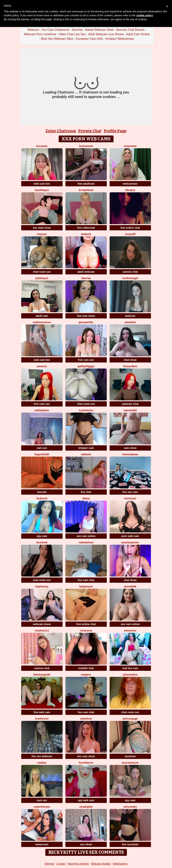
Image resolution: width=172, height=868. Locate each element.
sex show (86, 844)
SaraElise (130, 322)
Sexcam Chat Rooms (130, 30)
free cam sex (86, 360)
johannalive (130, 675)
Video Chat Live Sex (72, 34)
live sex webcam (42, 756)
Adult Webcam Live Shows (106, 34)
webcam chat (130, 404)
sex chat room (42, 228)
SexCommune (130, 763)
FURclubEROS (86, 763)
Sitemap (49, 864)
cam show (130, 448)
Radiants (86, 454)
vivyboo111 (42, 631)
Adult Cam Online (138, 34)
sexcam (42, 492)
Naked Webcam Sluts (99, 30)
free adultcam (86, 184)
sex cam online (86, 536)
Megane (86, 675)
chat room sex (42, 272)
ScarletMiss (86, 410)
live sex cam (130, 492)
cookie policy (145, 15)
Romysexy (86, 631)
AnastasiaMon (130, 542)
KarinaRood (86, 146)
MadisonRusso (42, 322)
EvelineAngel (130, 278)
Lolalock (86, 234)
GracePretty (86, 322)
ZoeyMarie (130, 146)
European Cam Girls (89, 39)
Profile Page (115, 131)
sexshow (130, 756)
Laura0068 (130, 586)
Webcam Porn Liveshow (40, 34)
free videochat (86, 228)
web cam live (42, 184)
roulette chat (86, 668)
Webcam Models (101, 864)
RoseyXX (42, 234)
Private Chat (90, 131)
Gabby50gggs (86, 366)
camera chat (130, 272)
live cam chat (86, 580)
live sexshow (130, 844)
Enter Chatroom (61, 131)
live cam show (86, 316)
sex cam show (86, 756)
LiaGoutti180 (42, 454)
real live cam (130, 668)
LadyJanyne (86, 586)
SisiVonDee (130, 807)
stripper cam (86, 448)
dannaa (86, 278)
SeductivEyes (42, 807)
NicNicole (42, 542)
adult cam (42, 316)
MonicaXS (130, 498)
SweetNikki (130, 410)
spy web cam (86, 800)
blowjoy (130, 190)
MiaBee (42, 763)
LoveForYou (42, 719)
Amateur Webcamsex (120, 39)
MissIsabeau (130, 454)
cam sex (42, 448)
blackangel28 (42, 675)
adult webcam (86, 272)
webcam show (42, 624)
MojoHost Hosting (78, 864)
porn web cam (130, 536)
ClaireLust (86, 719)
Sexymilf (130, 234)
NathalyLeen (42, 410)
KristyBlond (86, 190)
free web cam (42, 712)
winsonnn (130, 631)
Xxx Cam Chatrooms (55, 30)
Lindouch (42, 498)
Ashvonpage (130, 719)
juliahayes (42, 278)
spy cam (42, 536)
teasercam (42, 844)
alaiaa (86, 498)
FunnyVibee (130, 366)
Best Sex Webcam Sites (57, 39)
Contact (61, 864)
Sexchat (77, 30)
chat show (130, 360)
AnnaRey (42, 366)
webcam (130, 316)
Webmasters (120, 864)
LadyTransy (42, 586)
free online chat (130, 228)
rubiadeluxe (86, 542)
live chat (86, 492)
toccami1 (42, 146)
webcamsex (130, 184)
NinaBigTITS (86, 807)
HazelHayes (42, 190)
